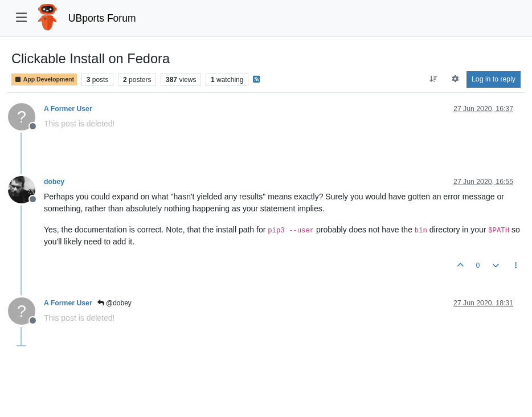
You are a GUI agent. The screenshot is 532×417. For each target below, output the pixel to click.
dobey (54, 182)
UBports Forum (102, 18)
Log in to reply (494, 79)
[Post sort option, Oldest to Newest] (434, 79)
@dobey (114, 303)
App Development (44, 79)
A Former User (68, 109)
